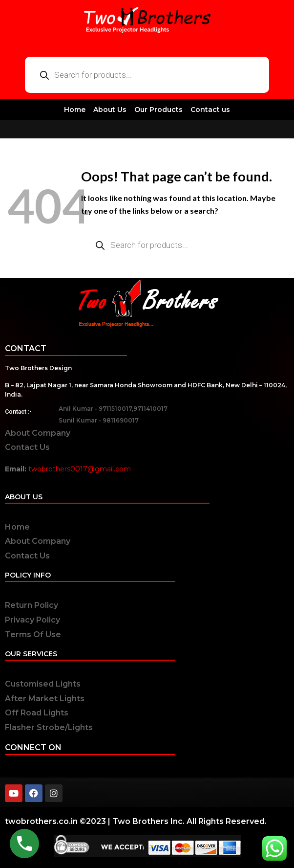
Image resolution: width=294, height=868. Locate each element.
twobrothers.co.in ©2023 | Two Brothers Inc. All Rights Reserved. (136, 821)
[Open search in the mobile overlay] (147, 75)
